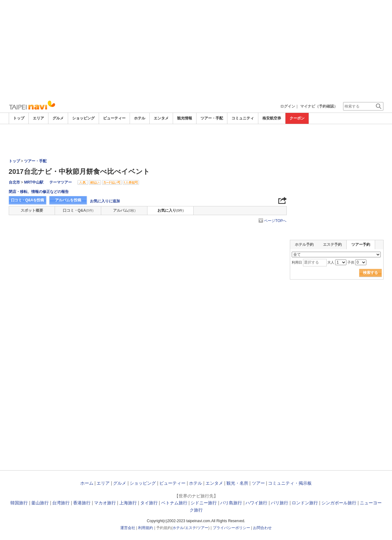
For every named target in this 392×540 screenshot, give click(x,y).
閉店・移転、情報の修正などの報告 (39, 192)
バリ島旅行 (231, 503)
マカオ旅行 (105, 503)
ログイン (288, 106)
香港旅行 (82, 503)
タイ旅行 (149, 503)
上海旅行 (128, 503)
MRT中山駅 (34, 182)
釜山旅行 (40, 503)
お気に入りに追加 (105, 201)
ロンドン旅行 (305, 503)
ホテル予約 (304, 245)
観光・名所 (237, 483)
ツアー (258, 483)
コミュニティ (243, 118)
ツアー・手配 (212, 118)
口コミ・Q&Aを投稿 (27, 200)
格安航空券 (272, 118)
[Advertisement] (196, 50)
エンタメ (161, 118)
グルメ (58, 118)
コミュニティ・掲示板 (290, 483)
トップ (19, 118)
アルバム (124, 210)
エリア (38, 118)
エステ (191, 528)
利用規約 (146, 528)
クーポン (297, 118)
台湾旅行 (61, 503)
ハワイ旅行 (256, 503)
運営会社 (128, 528)
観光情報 (185, 118)
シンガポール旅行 (339, 503)
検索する (370, 273)
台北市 (14, 182)
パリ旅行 (280, 503)
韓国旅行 (19, 503)
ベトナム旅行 (174, 503)
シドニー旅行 (204, 503)
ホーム (87, 483)
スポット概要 (32, 210)
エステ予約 (332, 245)
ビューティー (114, 118)
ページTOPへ (275, 221)
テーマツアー (61, 182)
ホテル (140, 118)
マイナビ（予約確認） (319, 106)
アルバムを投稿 (68, 200)
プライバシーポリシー (231, 528)
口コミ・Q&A (78, 210)
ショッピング (83, 118)
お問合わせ (262, 528)
